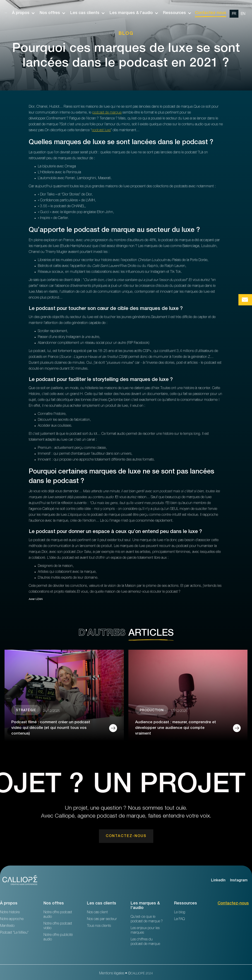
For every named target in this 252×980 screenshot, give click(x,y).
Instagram (239, 881)
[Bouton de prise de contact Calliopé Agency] (245, 300)
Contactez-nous (211, 13)
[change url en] (243, 14)
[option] (239, 13)
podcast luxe (101, 131)
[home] (6, 13)
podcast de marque (107, 113)
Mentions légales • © (126, 974)
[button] (21, 13)
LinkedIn (218, 881)
